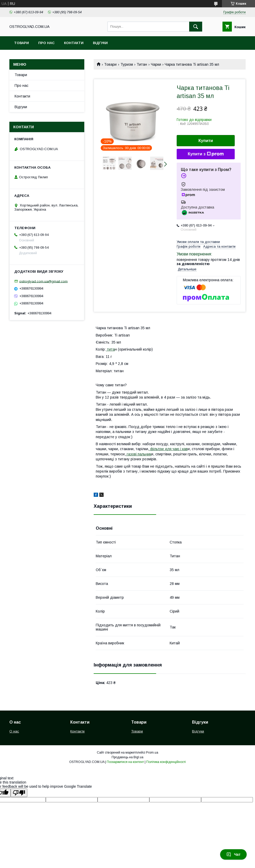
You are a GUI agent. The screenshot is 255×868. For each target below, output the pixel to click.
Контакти (74, 43)
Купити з (206, 154)
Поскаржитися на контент (125, 762)
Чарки (156, 64)
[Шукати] (196, 27)
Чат (233, 854)
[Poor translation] (19, 793)
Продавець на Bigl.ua (127, 757)
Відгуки (100, 43)
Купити (206, 141)
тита (110, 349)
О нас (14, 731)
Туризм (127, 64)
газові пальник (138, 454)
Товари (21, 43)
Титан (142, 64)
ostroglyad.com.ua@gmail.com (43, 281)
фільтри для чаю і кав (168, 449)
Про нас (46, 43)
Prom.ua (152, 753)
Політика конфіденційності (166, 762)
